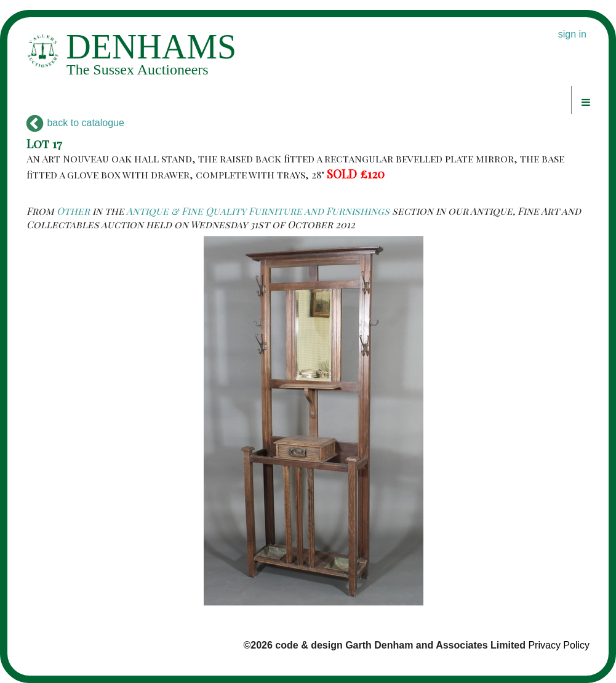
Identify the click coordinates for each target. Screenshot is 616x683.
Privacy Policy (559, 645)
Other (73, 211)
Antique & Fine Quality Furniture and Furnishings (258, 211)
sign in (572, 34)
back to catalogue (75, 123)
